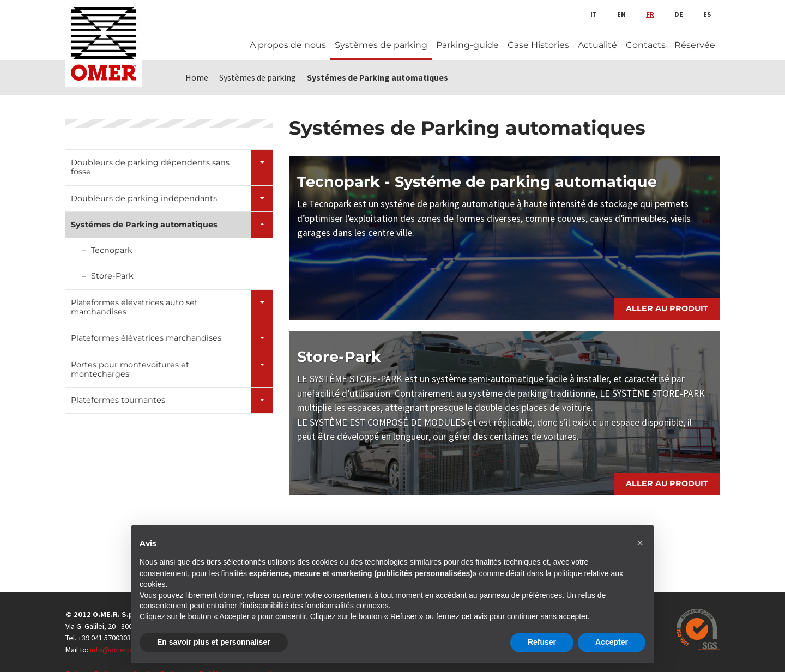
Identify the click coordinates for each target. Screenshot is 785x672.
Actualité (597, 45)
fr (650, 14)
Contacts (646, 45)
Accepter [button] (612, 642)
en (621, 14)
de (679, 14)
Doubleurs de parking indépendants (144, 198)
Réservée (695, 45)
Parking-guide (467, 45)
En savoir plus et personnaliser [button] (214, 642)
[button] (640, 543)
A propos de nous (288, 45)
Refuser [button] (542, 642)
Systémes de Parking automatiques (144, 225)
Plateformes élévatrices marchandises (146, 338)
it (594, 14)
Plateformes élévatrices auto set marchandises (134, 307)
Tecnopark (112, 250)
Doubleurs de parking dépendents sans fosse (150, 167)
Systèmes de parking (381, 45)
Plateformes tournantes (118, 400)
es (707, 14)
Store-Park (112, 276)
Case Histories (538, 45)
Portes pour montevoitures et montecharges (130, 369)
